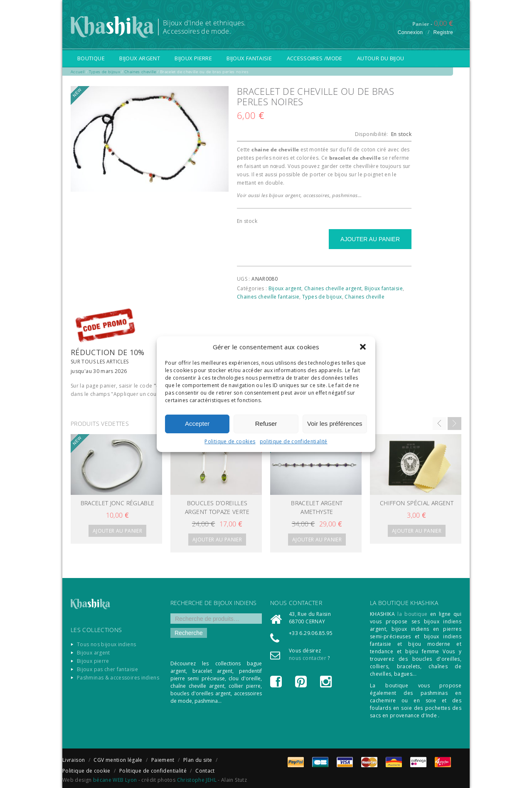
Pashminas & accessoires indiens (118, 678)
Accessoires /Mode (315, 58)
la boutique (412, 614)
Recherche (189, 633)
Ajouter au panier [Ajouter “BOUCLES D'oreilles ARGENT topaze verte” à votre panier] (217, 540)
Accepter (197, 424)
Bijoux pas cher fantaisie (107, 669)
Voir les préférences (335, 424)
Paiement (163, 760)
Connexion (410, 32)
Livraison (74, 760)
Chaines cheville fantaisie (268, 297)
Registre (443, 32)
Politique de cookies (230, 441)
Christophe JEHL (197, 780)
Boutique (91, 58)
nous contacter (308, 658)
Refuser (266, 424)
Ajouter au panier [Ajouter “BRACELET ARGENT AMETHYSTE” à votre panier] (317, 540)
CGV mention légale (118, 760)
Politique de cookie (86, 771)
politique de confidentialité (294, 441)
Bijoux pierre (193, 58)
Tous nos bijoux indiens (106, 644)
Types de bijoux (322, 297)
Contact (205, 771)
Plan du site (198, 760)
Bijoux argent (140, 58)
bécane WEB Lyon (115, 780)
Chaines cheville (365, 297)
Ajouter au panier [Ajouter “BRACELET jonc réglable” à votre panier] (117, 531)
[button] (363, 347)
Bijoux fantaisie (249, 58)
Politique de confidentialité (153, 771)
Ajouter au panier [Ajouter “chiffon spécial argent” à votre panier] (417, 531)
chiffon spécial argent (417, 503)
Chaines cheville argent (333, 288)
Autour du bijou (381, 58)
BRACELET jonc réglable (118, 503)
